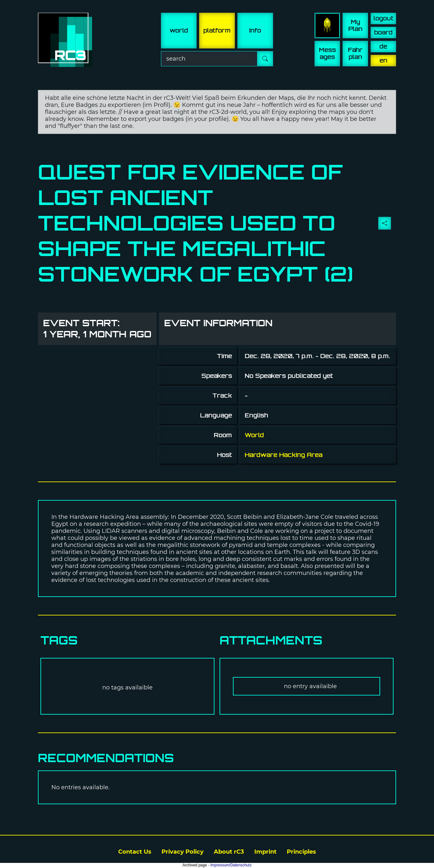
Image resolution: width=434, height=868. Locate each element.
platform (217, 30)
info (255, 30)
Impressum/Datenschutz (231, 865)
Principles (301, 852)
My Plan (355, 25)
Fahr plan (355, 53)
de (383, 46)
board (383, 32)
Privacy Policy (183, 852)
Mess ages (327, 53)
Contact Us (135, 852)
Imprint (265, 852)
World (254, 435)
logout (383, 18)
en (383, 60)
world (179, 30)
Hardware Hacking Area (284, 455)
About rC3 (229, 852)
